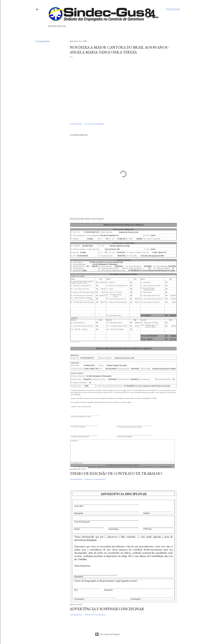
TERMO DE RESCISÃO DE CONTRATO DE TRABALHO (116, 473)
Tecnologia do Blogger (107, 634)
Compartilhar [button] (42, 41)
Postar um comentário (95, 479)
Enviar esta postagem (95, 124)
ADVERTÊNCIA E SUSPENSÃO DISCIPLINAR (107, 609)
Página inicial (57, 26)
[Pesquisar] (173, 9)
